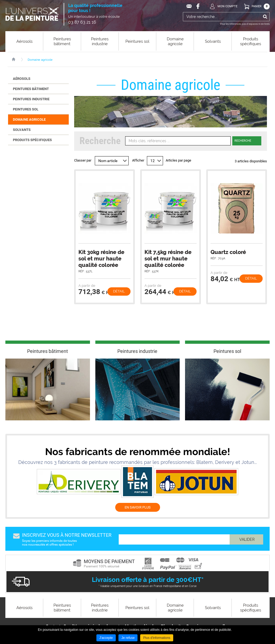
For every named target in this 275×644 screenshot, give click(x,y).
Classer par (83, 160)
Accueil (16, 59)
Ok (265, 17)
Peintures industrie (31, 99)
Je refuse (128, 638)
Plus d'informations (157, 638)
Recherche (243, 141)
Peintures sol (26, 109)
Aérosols (22, 79)
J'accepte (106, 638)
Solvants (22, 130)
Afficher (138, 160)
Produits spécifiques (32, 140)
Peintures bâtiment (31, 89)
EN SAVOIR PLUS (138, 507)
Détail (119, 291)
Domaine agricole (40, 60)
